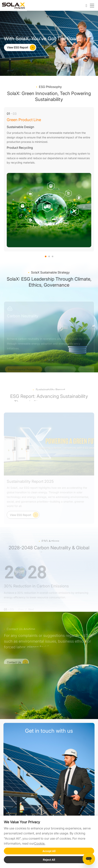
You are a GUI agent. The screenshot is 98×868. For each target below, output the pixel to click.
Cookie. (40, 843)
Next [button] (92, 182)
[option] (49, 179)
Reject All (49, 860)
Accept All (49, 851)
